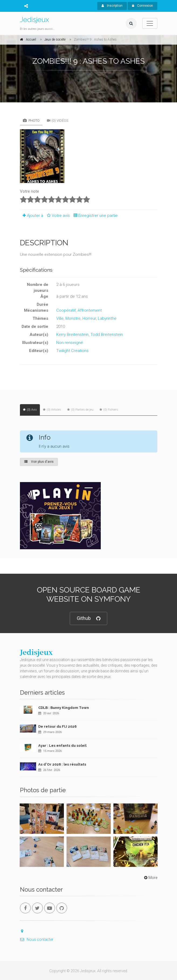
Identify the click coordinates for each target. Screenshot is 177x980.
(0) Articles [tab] (52, 410)
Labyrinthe (107, 318)
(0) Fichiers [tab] (109, 410)
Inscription (112, 6)
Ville (60, 318)
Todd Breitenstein (107, 335)
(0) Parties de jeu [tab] (80, 410)
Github (88, 618)
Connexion (143, 6)
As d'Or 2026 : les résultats (62, 764)
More (150, 878)
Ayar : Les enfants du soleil (62, 746)
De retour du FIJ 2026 (57, 726)
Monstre (73, 318)
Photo (31, 121)
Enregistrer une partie (94, 216)
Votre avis (58, 216)
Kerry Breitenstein (72, 335)
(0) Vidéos (58, 121)
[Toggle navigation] (150, 23)
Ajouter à (32, 216)
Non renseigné (70, 343)
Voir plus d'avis (39, 462)
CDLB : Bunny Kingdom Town (64, 708)
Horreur (89, 318)
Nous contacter (37, 939)
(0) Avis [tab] (30, 410)
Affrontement (90, 310)
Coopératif (66, 310)
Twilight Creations (72, 351)
